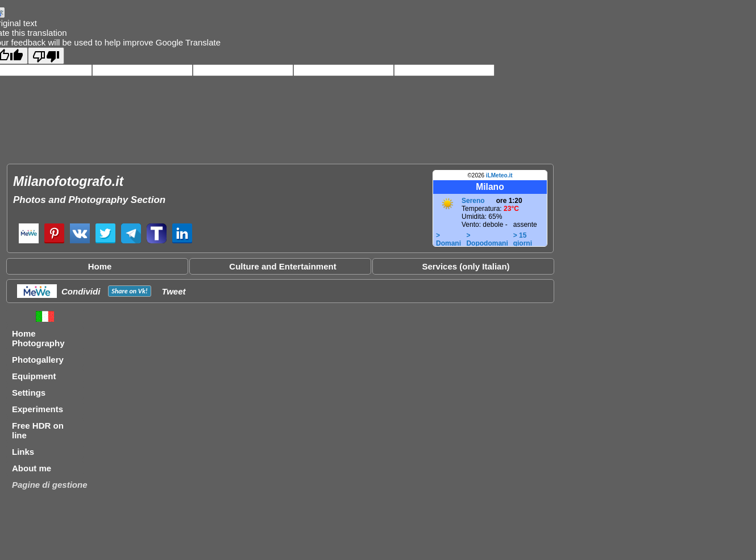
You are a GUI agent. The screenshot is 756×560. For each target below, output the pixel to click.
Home (100, 266)
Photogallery (38, 360)
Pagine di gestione (50, 485)
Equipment (34, 376)
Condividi (81, 291)
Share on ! (129, 291)
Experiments (38, 409)
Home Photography (38, 338)
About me (32, 468)
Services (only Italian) (466, 266)
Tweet (174, 291)
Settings (29, 393)
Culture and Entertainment (283, 266)
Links (23, 452)
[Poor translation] (46, 56)
